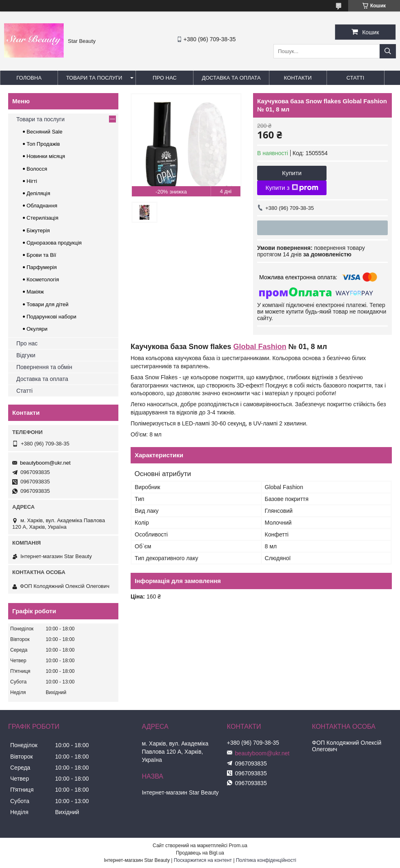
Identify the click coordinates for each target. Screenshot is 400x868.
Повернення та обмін (44, 367)
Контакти (298, 78)
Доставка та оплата (231, 78)
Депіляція (38, 193)
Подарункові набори (51, 317)
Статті (356, 78)
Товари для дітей (48, 304)
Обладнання (42, 206)
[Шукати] (388, 51)
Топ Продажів (43, 144)
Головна (29, 78)
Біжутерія (38, 230)
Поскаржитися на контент (203, 860)
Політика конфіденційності (266, 860)
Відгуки (26, 355)
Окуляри (37, 329)
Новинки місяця (46, 156)
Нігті (32, 181)
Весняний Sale (44, 132)
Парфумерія (42, 267)
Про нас (165, 78)
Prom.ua (238, 846)
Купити (292, 173)
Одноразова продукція (54, 243)
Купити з (292, 188)
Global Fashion (260, 347)
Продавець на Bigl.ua (200, 853)
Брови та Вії (41, 255)
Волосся (37, 169)
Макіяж (35, 292)
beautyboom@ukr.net (45, 463)
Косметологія (43, 279)
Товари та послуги (94, 78)
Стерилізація (42, 218)
